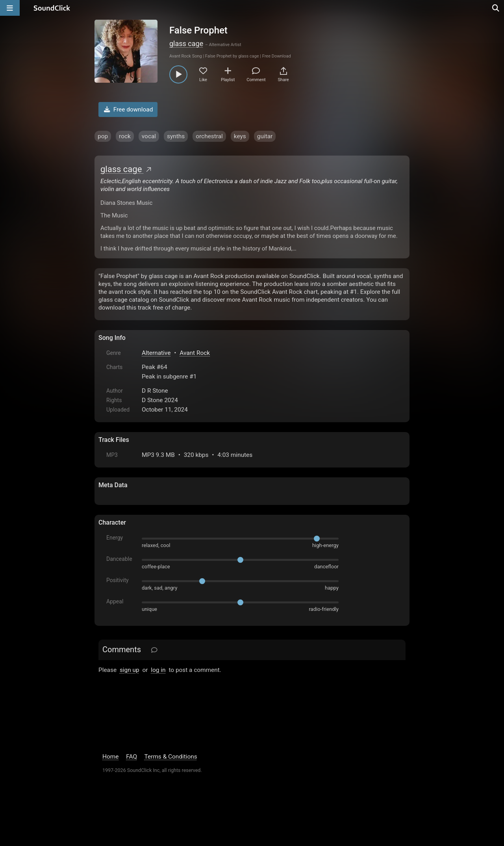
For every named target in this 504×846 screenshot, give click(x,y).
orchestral (209, 136)
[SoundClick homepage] (52, 8)
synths (176, 136)
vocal (149, 136)
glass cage (186, 44)
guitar (265, 136)
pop (103, 136)
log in (158, 670)
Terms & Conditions (171, 757)
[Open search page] (496, 8)
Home (110, 757)
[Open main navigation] (10, 8)
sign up (130, 670)
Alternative (156, 353)
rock (125, 136)
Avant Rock (195, 353)
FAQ (132, 757)
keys (240, 136)
